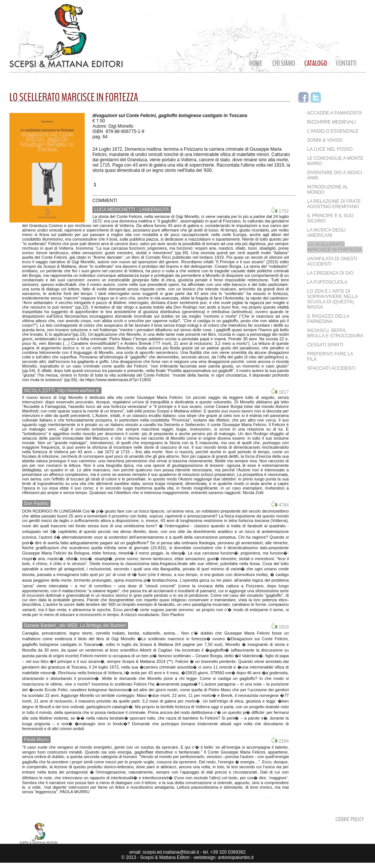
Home (256, 63)
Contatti (346, 63)
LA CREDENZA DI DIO (330, 273)
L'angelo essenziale (333, 131)
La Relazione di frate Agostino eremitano (334, 204)
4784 (280, 504)
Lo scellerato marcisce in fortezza (334, 247)
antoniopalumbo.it (236, 857)
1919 (280, 626)
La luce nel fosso (330, 149)
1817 (280, 391)
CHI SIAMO (284, 63)
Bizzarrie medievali (331, 122)
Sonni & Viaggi (325, 140)
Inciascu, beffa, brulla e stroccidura (335, 333)
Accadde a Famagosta (335, 113)
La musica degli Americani (327, 233)
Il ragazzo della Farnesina (328, 319)
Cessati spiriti (325, 345)
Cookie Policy (350, 819)
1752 (280, 210)
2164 (280, 740)
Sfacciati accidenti (331, 368)
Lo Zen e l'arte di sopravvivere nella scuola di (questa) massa (332, 299)
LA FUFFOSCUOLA (327, 282)
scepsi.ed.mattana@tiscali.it (170, 852)
